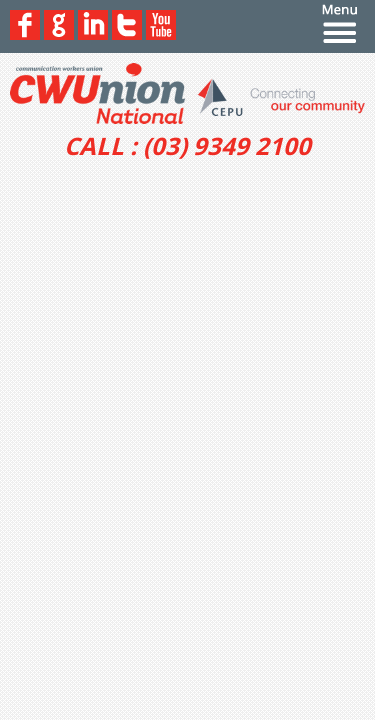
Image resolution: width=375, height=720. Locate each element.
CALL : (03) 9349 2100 (187, 146)
